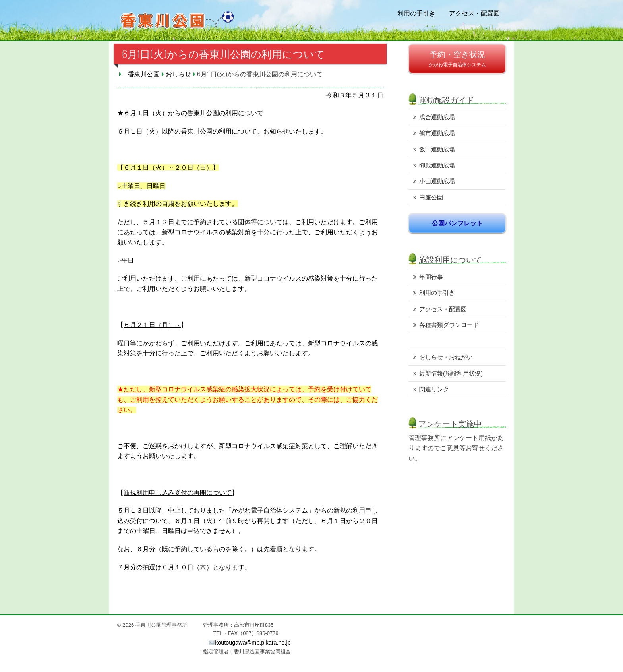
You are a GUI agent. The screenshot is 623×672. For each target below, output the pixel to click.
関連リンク (434, 389)
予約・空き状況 (457, 54)
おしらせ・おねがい (446, 357)
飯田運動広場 (437, 149)
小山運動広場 (437, 181)
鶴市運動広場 (437, 133)
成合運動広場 (437, 117)
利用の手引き (416, 13)
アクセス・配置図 (474, 13)
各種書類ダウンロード (449, 325)
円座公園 (431, 197)
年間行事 (431, 277)
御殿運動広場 (437, 165)
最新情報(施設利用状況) (451, 373)
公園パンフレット (457, 223)
